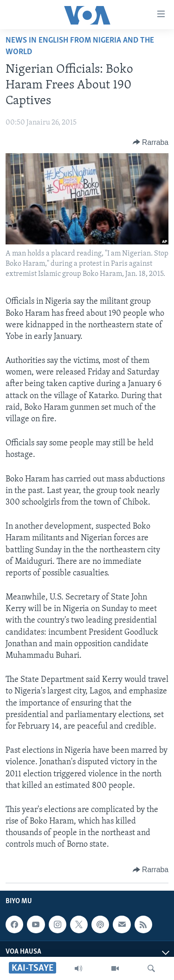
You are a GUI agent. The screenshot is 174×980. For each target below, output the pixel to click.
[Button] (151, 142)
